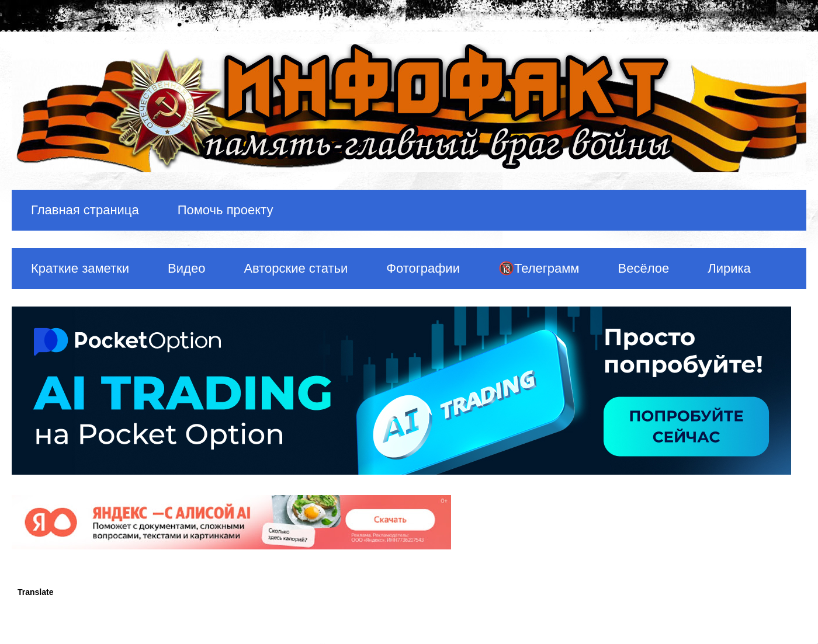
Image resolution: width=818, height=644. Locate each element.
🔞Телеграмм (539, 268)
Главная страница (85, 210)
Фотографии (423, 268)
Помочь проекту (226, 210)
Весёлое (643, 268)
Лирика (729, 268)
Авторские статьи (296, 268)
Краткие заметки (80, 268)
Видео (186, 268)
